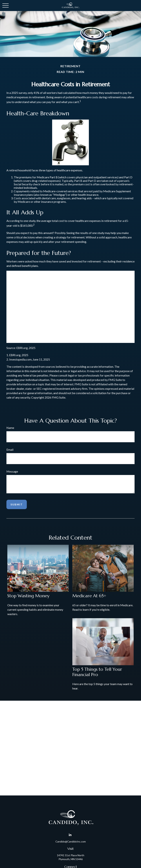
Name (10, 428)
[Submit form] (17, 504)
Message (12, 471)
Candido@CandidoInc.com (71, 841)
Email (10, 450)
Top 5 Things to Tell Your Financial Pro (97, 672)
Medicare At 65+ (89, 596)
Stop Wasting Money (28, 596)
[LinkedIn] (70, 835)
